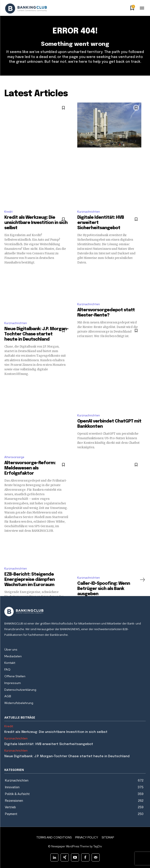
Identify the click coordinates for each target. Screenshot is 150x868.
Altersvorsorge (14, 457)
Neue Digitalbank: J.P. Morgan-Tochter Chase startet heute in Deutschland (36, 334)
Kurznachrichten (89, 212)
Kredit (8, 212)
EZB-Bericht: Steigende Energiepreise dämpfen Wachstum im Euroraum (30, 580)
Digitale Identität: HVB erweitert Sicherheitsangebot (49, 744)
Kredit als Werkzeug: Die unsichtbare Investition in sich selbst (36, 223)
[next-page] (142, 580)
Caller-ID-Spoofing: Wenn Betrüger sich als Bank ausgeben (104, 589)
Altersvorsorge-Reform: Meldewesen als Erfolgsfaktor (30, 468)
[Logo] (26, 8)
